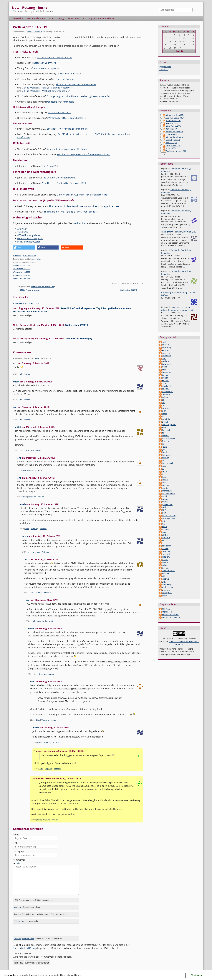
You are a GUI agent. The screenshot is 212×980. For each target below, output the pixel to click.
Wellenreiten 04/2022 (21, 265)
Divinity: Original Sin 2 (186, 232)
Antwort (27, 374)
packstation (167, 505)
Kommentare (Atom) (171, 617)
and (164, 342)
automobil (167, 356)
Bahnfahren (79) (174, 121)
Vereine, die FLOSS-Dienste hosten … (67, 118)
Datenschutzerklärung (24, 944)
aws (164, 358)
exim (164, 427)
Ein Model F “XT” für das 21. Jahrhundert (67, 129)
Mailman (166, 485)
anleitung (166, 347)
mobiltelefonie (169, 493)
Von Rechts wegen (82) (176, 151)
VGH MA (166, 573)
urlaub (165, 565)
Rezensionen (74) (173, 145)
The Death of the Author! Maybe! (59, 178)
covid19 (166, 389)
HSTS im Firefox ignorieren (29, 290)
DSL (164, 416)
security (166, 529)
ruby (164, 521)
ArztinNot (22, 229)
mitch (16, 382)
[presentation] (34, 927)
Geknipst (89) (172, 123)
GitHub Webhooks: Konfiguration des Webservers (47, 88)
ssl (163, 543)
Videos (165, 576)
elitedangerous (169, 425)
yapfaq (165, 595)
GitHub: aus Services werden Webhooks (76, 84)
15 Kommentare (29, 256)
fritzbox (166, 441)
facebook (166, 430)
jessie (165, 471)
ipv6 (164, 466)
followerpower (169, 438)
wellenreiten (36, 259)
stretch (165, 549)
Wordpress (167, 593)
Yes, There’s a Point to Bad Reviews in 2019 (64, 183)
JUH (164, 474)
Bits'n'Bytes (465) (173, 126)
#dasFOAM (23, 232)
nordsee (166, 502)
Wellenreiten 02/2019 (129, 290)
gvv (164, 449)
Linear (36, 358)
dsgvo (165, 414)
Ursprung (30, 450)
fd (163, 433)
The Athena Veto (51, 166)
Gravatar (17, 935)
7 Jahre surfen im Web (22, 278)
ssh (164, 540)
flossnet (166, 436)
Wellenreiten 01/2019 (30, 27)
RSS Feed (166, 609)
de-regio (166, 394)
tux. (15, 363)
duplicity (166, 419)
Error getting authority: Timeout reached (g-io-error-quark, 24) (78, 96)
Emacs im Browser (65, 79)
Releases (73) (171, 143)
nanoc (165, 499)
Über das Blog (57, 18)
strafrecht (167, 546)
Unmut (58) (170, 148)
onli (15, 407)
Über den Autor (76, 18)
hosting (165, 458)
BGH (164, 369)
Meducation (79, 223)
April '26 (179, 51)
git (163, 444)
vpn (164, 582)
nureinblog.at (167, 292)
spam (165, 532)
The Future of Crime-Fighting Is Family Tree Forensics (71, 212)
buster (165, 375)
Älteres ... (164, 70)
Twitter (165, 562)
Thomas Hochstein (34, 32)
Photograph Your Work (44, 63)
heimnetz (166, 455)
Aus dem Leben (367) (175, 118)
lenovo (165, 480)
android (166, 345)
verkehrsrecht (168, 571)
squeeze (166, 537)
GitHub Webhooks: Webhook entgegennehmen (46, 91)
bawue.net (167, 364)
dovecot (166, 408)
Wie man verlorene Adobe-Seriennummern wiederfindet (178, 308)
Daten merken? (23, 950)
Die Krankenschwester (29, 242)
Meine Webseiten (36, 18)
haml (164, 452)
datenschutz (168, 392)
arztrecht (166, 353)
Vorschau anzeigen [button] (23, 315)
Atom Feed (167, 612)
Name (16, 834)
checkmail (167, 386)
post (164, 513)
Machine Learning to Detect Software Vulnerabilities (83, 154)
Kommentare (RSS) (170, 614)
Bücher (165, 381)
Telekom (166, 557)
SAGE (164, 527)
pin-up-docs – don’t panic (30, 238)
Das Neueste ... (166, 67)
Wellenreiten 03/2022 (21, 269)
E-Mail (16, 842)
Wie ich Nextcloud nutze (69, 74)
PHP (164, 510)
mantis (165, 488)
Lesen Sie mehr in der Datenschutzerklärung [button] (60, 975)
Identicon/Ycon (28, 935)
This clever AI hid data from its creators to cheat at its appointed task (84, 206)
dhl (164, 403)
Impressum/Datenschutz (101, 18)
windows (166, 590)
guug (164, 447)
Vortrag (165, 579)
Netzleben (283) (173, 140)
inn (164, 460)
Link (21, 374)
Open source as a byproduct (46, 68)
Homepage (19, 851)
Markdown (18, 903)
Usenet (165, 568)
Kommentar (19, 859)
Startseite (18, 18)
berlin (165, 367)
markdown (167, 491)
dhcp (164, 400)
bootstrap (167, 372)
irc (163, 469)
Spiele (165, 535)
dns (164, 405)
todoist (165, 560)
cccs (164, 383)
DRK (164, 411)
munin (165, 496)
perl (164, 507)
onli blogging (167, 232)
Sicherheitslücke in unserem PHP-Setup (67, 149)
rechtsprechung (169, 515)
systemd (166, 554)
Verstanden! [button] (197, 975)
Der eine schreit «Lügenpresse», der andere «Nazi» (83, 195)
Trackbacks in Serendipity (78, 339)
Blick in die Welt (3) (174, 132)
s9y (164, 524)
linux (164, 482)
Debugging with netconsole (60, 102)
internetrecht (168, 463)
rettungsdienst (169, 518)
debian (165, 397)
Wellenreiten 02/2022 (21, 272)
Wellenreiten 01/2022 (21, 275)
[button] (24, 247)
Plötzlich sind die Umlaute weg (43, 287)
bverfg (165, 378)
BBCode (17, 917)
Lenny (165, 477)
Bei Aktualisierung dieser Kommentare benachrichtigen (43, 953)
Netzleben (17, 256)
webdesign (167, 584)
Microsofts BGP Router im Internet (55, 57)
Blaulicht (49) (171, 129)
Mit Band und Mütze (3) (176, 137)
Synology (166, 551)
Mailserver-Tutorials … (60, 113)
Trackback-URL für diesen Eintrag (26, 303)
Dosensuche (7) (172, 134)
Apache (165, 350)
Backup (165, 361)
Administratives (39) (174, 115)
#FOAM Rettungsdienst (29, 235)
